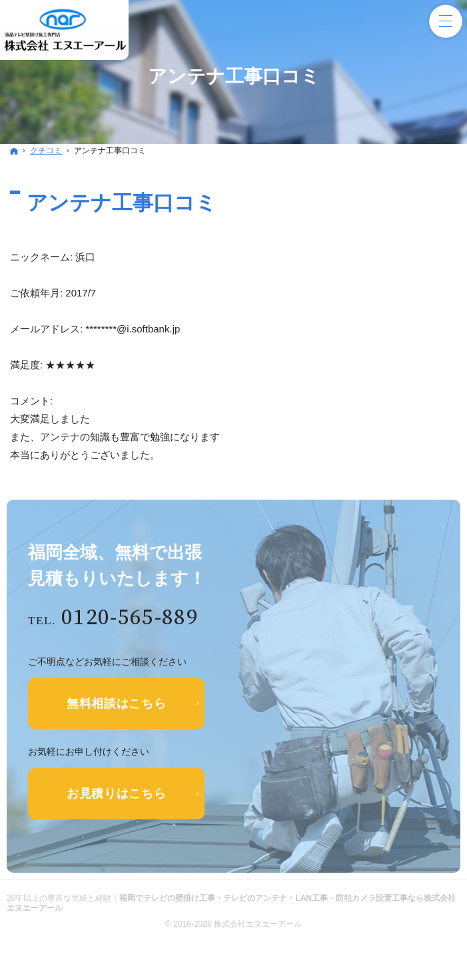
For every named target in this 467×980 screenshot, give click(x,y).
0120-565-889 (130, 618)
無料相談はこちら (117, 704)
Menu (446, 21)
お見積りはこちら (117, 793)
